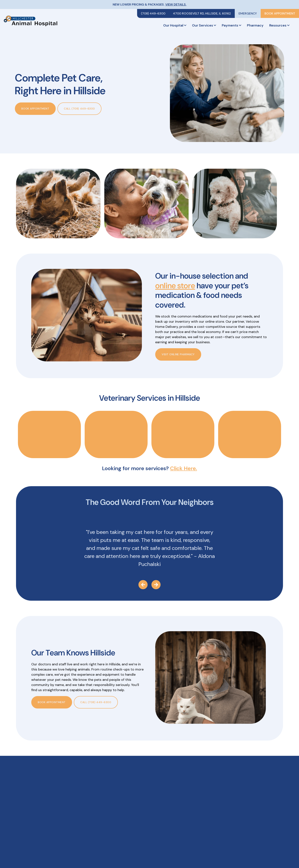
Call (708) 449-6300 (79, 109)
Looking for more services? (149, 468)
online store (175, 286)
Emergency (248, 13)
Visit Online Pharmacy (178, 354)
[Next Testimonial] (156, 585)
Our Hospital (175, 25)
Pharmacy (255, 25)
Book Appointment (280, 13)
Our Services (204, 25)
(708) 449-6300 (153, 13)
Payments (231, 25)
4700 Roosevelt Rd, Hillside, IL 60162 (202, 13)
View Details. (176, 4)
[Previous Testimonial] (143, 585)
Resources (279, 25)
